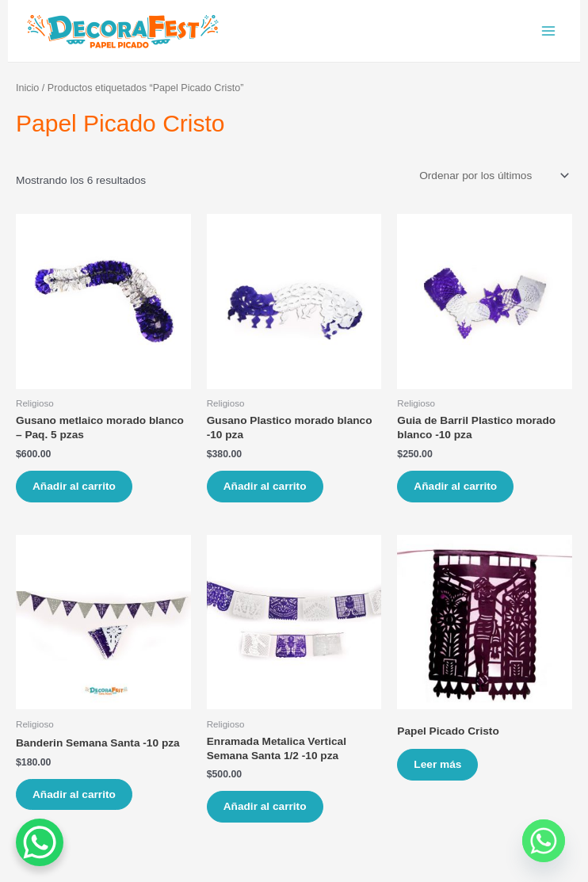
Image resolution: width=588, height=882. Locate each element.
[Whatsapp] (544, 841)
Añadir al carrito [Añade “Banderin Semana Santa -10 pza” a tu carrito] (74, 794)
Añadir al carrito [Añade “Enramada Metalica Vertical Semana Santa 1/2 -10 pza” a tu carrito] (265, 806)
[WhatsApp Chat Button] (40, 842)
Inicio (27, 88)
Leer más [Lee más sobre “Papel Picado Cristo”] (437, 764)
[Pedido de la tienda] (493, 176)
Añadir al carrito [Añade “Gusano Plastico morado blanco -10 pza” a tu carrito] (265, 486)
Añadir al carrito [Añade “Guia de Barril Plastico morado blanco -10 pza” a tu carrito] (455, 486)
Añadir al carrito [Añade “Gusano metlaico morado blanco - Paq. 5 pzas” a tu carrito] (74, 486)
